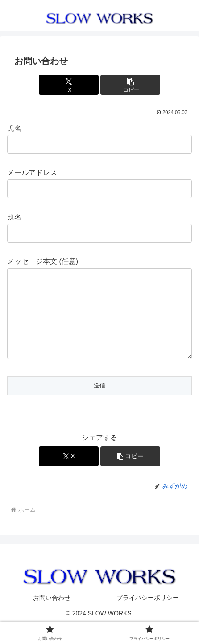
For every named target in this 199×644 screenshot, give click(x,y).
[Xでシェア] (69, 85)
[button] (131, 85)
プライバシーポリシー (148, 615)
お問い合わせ (52, 615)
